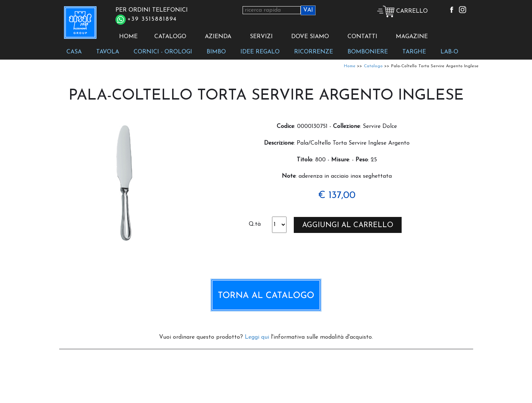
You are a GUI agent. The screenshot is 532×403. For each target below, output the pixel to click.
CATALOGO (170, 37)
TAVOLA (108, 52)
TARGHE (414, 52)
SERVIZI (261, 37)
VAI (308, 10)
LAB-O (449, 52)
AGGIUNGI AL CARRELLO (348, 225)
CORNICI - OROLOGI (163, 52)
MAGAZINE (412, 37)
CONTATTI (362, 37)
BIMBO (216, 52)
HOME (128, 37)
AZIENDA (218, 37)
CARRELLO (402, 11)
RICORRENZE (314, 52)
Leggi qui (257, 337)
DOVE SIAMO (310, 37)
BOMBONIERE (368, 52)
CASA (74, 52)
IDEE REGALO (260, 52)
